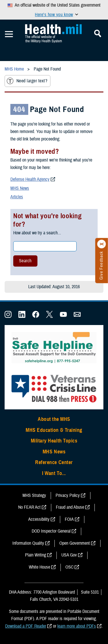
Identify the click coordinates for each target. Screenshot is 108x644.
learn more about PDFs (77, 626)
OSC (69, 567)
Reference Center (54, 462)
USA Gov (69, 555)
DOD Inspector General (51, 531)
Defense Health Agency (30, 179)
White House (39, 567)
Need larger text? (27, 81)
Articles (17, 197)
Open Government (75, 543)
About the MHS (54, 419)
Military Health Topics (54, 441)
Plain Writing (36, 555)
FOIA (69, 519)
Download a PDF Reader (26, 626)
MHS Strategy (34, 495)
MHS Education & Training (54, 430)
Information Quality (28, 543)
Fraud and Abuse (70, 507)
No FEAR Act (29, 507)
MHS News (20, 188)
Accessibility (39, 519)
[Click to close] (102, 244)
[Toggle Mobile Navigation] (9, 34)
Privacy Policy (68, 495)
